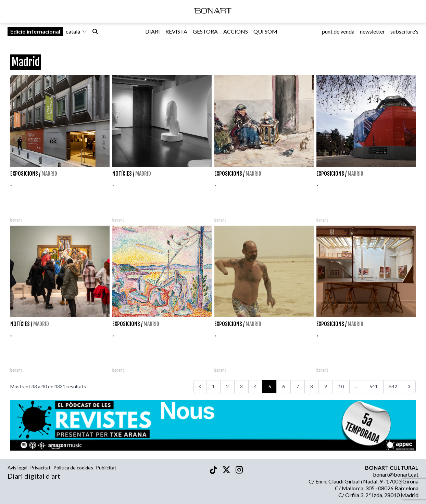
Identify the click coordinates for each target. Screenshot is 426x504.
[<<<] (200, 387)
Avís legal (17, 468)
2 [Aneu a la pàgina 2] (227, 386)
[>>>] (409, 387)
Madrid (49, 174)
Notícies (122, 174)
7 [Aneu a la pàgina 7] (298, 386)
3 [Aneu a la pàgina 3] (241, 386)
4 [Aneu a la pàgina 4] (255, 386)
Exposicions (24, 174)
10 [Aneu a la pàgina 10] (341, 386)
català (76, 35)
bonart (16, 220)
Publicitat (106, 468)
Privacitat (40, 468)
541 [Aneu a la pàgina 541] (374, 386)
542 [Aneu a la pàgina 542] (393, 386)
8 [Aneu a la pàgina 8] (312, 386)
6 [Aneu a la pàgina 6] (284, 386)
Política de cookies (73, 468)
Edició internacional (35, 35)
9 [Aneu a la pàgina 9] (326, 386)
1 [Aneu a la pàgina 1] (213, 386)
